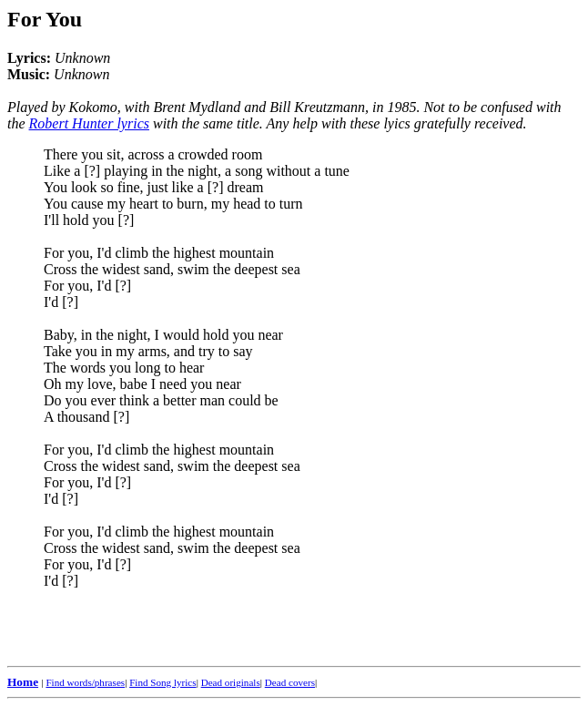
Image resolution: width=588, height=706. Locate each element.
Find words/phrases (85, 682)
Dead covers (290, 682)
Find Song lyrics (162, 682)
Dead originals (231, 682)
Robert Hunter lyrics (89, 123)
